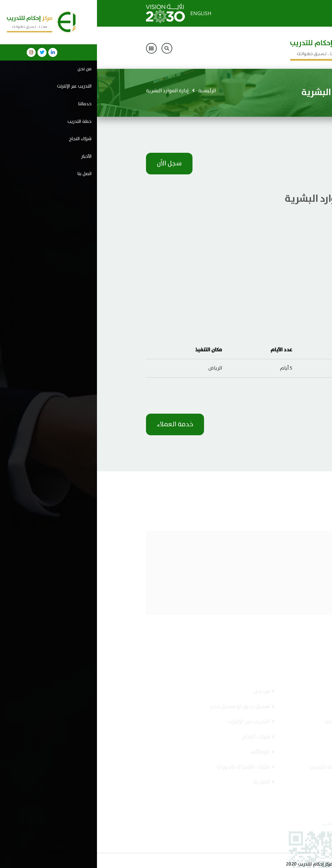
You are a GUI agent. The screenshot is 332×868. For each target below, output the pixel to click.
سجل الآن (72, 164)
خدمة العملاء (78, 424)
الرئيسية (110, 91)
